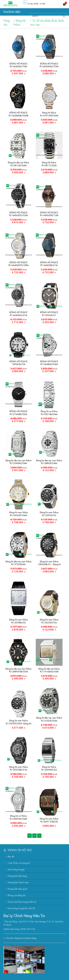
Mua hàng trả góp (16, 869)
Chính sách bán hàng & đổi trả (22, 902)
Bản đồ (11, 856)
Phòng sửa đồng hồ (17, 895)
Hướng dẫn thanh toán (18, 882)
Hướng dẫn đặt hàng (17, 876)
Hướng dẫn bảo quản (18, 889)
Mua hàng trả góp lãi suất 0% (21, 908)
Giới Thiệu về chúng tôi (19, 863)
